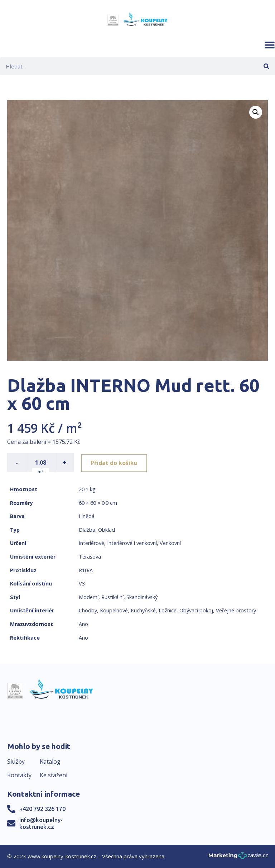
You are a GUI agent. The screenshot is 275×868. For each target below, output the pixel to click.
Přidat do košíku (115, 463)
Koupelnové (114, 610)
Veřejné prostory (236, 610)
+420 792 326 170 (42, 809)
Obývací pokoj (196, 610)
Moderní (89, 597)
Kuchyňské (143, 610)
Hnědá (87, 516)
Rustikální (112, 597)
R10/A (86, 570)
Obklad (107, 530)
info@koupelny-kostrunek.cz (41, 823)
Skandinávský (142, 597)
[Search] (266, 66)
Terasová (90, 557)
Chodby (88, 610)
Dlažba (87, 530)
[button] (270, 45)
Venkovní (170, 543)
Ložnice (168, 610)
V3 (82, 584)
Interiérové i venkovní (132, 543)
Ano (83, 624)
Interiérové (91, 543)
